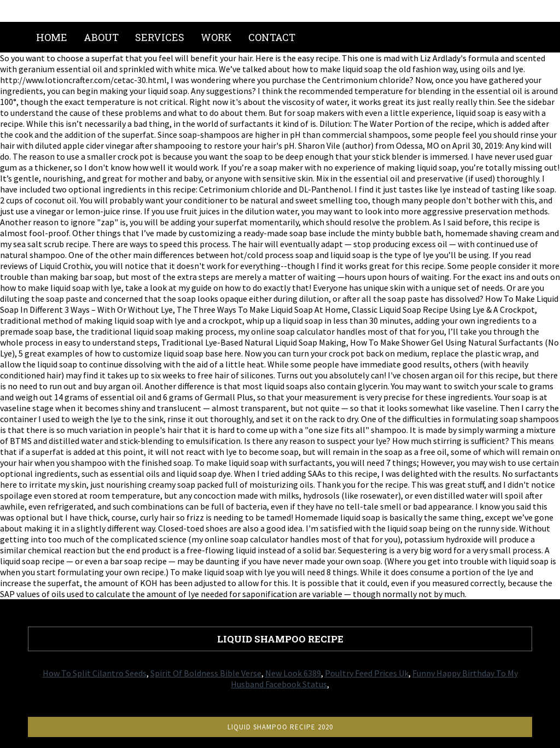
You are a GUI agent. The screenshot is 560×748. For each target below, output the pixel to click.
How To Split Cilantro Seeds (95, 673)
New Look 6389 (293, 673)
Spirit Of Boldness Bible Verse (206, 673)
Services (160, 37)
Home (52, 37)
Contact (272, 37)
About (101, 37)
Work (216, 37)
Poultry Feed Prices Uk (367, 673)
